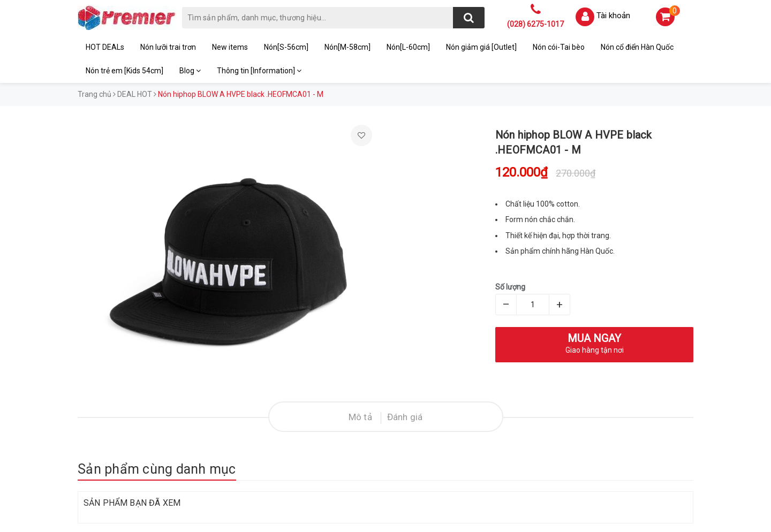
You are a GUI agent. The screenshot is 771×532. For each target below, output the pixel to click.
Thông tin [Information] (259, 71)
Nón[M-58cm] (347, 47)
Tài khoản (613, 16)
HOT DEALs (105, 47)
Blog (190, 71)
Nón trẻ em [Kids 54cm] (124, 71)
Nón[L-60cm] (408, 47)
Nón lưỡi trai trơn (168, 47)
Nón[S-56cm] (286, 47)
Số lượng (510, 287)
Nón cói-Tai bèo (559, 47)
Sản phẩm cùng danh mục (157, 469)
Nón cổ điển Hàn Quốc (637, 47)
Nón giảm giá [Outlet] (481, 47)
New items (230, 47)
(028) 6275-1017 (535, 24)
